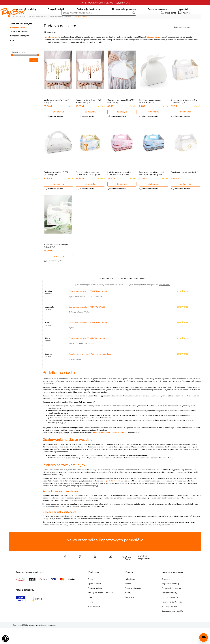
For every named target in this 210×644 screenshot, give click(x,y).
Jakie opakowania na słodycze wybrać (110, 448)
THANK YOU (75, 471)
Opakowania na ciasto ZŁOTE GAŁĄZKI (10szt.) (56, 187)
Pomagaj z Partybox (170, 622)
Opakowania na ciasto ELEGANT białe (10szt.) (88, 307)
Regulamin (166, 595)
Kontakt (128, 599)
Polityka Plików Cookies (172, 618)
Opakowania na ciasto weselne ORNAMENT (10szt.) (184, 113)
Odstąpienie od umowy (171, 604)
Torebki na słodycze (19, 44)
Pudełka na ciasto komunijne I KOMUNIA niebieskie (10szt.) (152, 187)
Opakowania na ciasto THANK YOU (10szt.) (87, 323)
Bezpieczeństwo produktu (172, 627)
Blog (90, 613)
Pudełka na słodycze (20, 48)
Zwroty (128, 609)
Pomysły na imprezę (96, 604)
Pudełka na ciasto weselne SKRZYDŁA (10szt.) (150, 113)
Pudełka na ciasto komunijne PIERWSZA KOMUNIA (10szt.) (88, 187)
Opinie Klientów (95, 599)
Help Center (130, 595)
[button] (5, 639)
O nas (90, 595)
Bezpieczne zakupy (169, 609)
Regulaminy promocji (170, 599)
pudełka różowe (113, 497)
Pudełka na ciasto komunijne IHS (185, 186)
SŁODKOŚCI (53, 474)
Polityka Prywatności (170, 613)
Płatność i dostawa (133, 604)
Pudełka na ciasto (18, 40)
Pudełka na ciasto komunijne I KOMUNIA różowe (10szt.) (120, 187)
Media (90, 618)
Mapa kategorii (94, 622)
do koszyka (58, 124)
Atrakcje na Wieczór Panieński (100, 609)
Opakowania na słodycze (20, 36)
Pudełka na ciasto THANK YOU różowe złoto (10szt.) (89, 113)
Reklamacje (129, 613)
